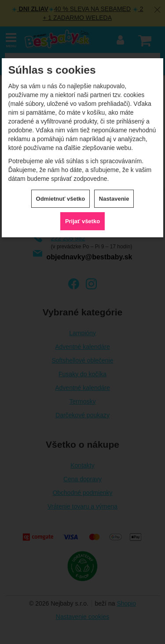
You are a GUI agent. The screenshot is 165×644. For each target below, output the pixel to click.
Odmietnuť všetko (61, 199)
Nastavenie (114, 199)
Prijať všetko (82, 221)
